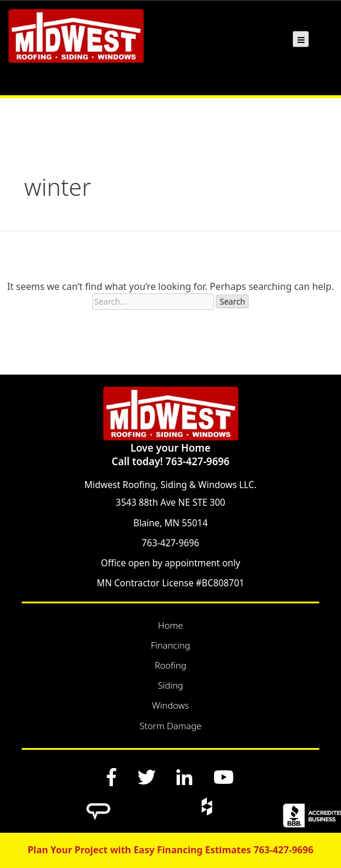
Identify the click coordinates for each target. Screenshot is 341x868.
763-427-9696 (170, 543)
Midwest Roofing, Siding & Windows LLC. (171, 485)
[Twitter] (146, 777)
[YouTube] (223, 777)
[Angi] (98, 806)
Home (170, 625)
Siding (170, 685)
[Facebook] (112, 777)
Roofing (170, 665)
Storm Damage (170, 726)
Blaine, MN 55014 (170, 523)
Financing (170, 645)
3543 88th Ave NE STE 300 (170, 503)
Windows (170, 705)
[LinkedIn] (185, 777)
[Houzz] (206, 806)
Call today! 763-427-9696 (170, 461)
